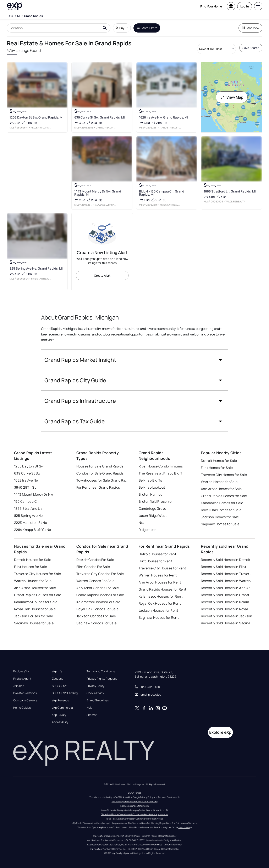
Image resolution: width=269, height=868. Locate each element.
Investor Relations (25, 693)
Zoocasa (58, 679)
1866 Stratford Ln (28, 508)
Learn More (184, 827)
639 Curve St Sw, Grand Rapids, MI (100, 117)
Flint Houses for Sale (31, 567)
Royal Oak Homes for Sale (221, 510)
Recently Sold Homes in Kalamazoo (227, 602)
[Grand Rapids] (34, 16)
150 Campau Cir (27, 501)
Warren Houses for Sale (33, 581)
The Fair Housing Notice (183, 823)
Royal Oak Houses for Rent (160, 603)
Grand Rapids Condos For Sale (100, 595)
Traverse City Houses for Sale (38, 574)
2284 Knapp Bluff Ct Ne (33, 530)
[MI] (19, 16)
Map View (250, 28)
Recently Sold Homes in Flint (224, 567)
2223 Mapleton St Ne (31, 523)
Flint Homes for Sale (217, 468)
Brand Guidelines (98, 700)
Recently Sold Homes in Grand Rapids (227, 595)
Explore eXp (21, 671)
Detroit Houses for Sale (33, 560)
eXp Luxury (59, 715)
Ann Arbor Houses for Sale (35, 588)
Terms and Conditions (101, 671)
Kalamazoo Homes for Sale (222, 503)
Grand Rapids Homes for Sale (224, 496)
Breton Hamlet (150, 494)
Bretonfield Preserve (155, 501)
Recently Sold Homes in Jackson (227, 616)
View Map (232, 97)
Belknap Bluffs (150, 480)
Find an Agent (22, 679)
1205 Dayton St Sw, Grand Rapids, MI (36, 117)
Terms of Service (166, 797)
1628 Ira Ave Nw (26, 480)
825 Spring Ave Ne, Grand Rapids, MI (36, 268)
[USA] (10, 16)
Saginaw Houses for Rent (159, 617)
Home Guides (22, 708)
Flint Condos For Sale (93, 567)
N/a (141, 523)
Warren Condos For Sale (95, 581)
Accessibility (60, 722)
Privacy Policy (95, 686)
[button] (134, 360)
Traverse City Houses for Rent (162, 568)
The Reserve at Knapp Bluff (160, 473)
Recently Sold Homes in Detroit (226, 560)
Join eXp (19, 686)
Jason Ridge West (153, 516)
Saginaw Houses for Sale (34, 623)
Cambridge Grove (152, 508)
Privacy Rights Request (102, 679)
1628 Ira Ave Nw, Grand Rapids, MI (164, 117)
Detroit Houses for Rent (157, 554)
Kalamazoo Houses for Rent (161, 596)
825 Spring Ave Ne (28, 516)
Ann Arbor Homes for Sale (221, 489)
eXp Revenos (60, 700)
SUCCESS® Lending (65, 693)
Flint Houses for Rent (155, 561)
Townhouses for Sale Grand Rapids (102, 480)
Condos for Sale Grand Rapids (100, 473)
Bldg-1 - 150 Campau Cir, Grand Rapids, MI (162, 193)
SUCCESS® (59, 686)
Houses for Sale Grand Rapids (100, 466)
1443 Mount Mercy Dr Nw (34, 494)
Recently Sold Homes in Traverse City (227, 574)
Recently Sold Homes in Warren (226, 581)
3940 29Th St (25, 487)
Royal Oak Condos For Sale (97, 609)
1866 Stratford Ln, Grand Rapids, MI (230, 191)
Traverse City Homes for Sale (224, 475)
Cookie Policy (95, 693)
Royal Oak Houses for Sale (35, 609)
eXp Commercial (63, 708)
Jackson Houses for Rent (158, 610)
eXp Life (57, 671)
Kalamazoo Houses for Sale (36, 602)
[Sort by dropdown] (216, 49)
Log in (245, 6)
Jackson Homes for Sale (220, 517)
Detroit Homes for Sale (219, 461)
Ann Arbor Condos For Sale (98, 588)
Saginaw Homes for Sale (220, 524)
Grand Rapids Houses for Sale (38, 595)
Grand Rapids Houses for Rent (162, 589)
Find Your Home (211, 6)
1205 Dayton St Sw (29, 466)
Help (89, 708)
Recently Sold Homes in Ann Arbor (227, 588)
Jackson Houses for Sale (34, 616)
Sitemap (92, 715)
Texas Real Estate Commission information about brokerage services (135, 814)
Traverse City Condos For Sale (100, 574)
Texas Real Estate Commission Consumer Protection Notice (134, 819)
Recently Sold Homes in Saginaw (227, 623)
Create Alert (102, 275)
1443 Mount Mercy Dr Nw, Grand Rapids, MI (98, 193)
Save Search (251, 48)
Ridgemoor (147, 530)
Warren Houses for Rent (158, 575)
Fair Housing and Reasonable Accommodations (135, 801)
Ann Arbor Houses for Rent (160, 582)
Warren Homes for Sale (219, 482)
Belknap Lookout (152, 487)
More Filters (147, 28)
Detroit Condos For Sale (95, 560)
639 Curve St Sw (27, 473)
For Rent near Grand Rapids (98, 487)
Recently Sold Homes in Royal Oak (227, 609)
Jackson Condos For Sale (96, 616)
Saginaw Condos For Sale (96, 623)
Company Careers (25, 700)
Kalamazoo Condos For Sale (98, 602)
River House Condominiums (161, 466)
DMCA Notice (135, 793)
